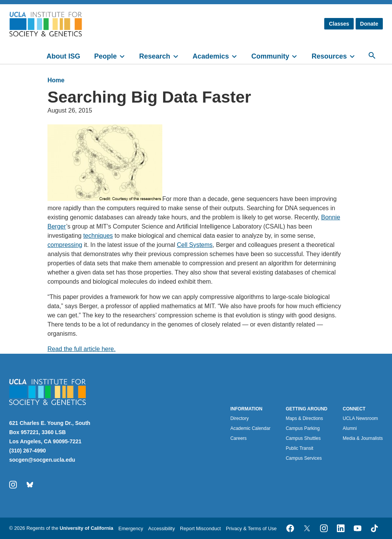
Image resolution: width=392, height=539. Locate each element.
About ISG (64, 56)
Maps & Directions (304, 418)
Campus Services (304, 458)
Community (270, 56)
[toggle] (126, 56)
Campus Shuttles (303, 438)
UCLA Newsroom (360, 418)
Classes (339, 24)
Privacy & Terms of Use (251, 528)
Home (56, 80)
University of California (87, 528)
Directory (240, 418)
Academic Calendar (251, 428)
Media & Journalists (363, 438)
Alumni (350, 428)
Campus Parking (303, 428)
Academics (211, 56)
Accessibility (162, 528)
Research (154, 56)
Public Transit (299, 448)
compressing (65, 245)
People (105, 56)
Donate (369, 24)
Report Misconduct (200, 528)
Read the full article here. (82, 349)
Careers (239, 438)
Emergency (131, 528)
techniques (98, 236)
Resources (329, 56)
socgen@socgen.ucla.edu (42, 460)
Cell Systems (195, 245)
